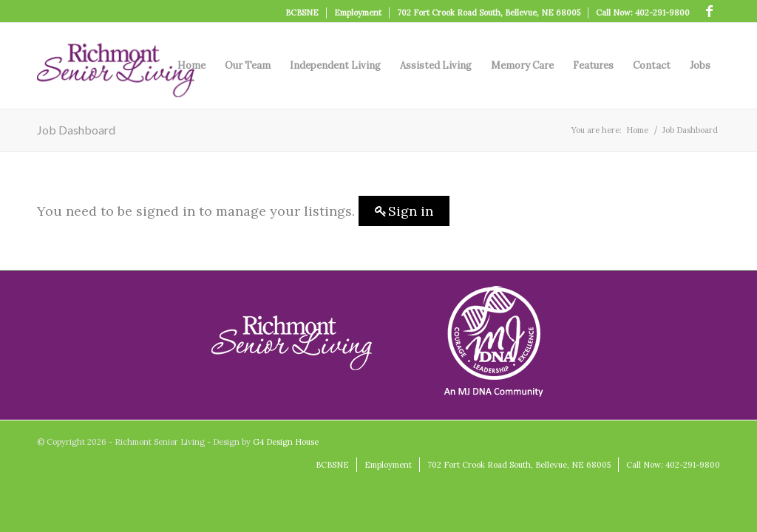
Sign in (411, 211)
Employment (358, 13)
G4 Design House (286, 442)
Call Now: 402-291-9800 (643, 13)
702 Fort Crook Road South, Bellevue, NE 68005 (489, 13)
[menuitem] (302, 13)
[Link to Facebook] (709, 11)
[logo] (116, 66)
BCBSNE (302, 13)
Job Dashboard (76, 130)
